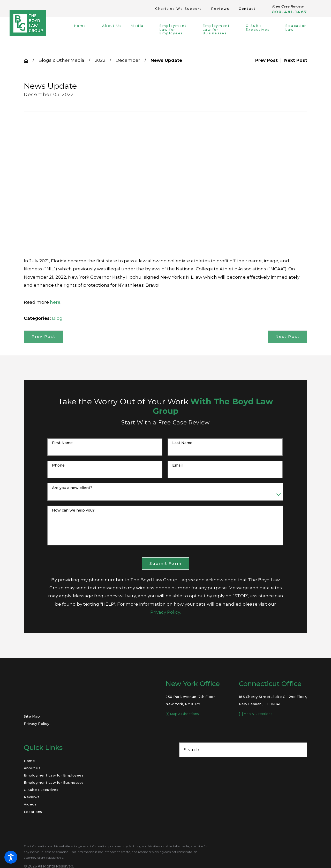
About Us (32, 768)
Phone (58, 465)
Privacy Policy (36, 724)
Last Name (182, 443)
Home (29, 761)
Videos (30, 804)
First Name (62, 443)
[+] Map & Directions (182, 714)
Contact (247, 9)
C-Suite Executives (41, 790)
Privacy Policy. (165, 612)
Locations (33, 812)
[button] (11, 857)
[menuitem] (84, 30)
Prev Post (44, 337)
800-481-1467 (290, 12)
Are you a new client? (72, 488)
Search (192, 750)
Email (177, 465)
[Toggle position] (303, 703)
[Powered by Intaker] (287, 857)
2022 (100, 60)
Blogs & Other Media (61, 60)
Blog (57, 318)
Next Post (288, 337)
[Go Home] (28, 61)
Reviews (220, 9)
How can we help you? (73, 510)
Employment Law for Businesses (54, 782)
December (128, 60)
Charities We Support (178, 9)
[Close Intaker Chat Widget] (314, 703)
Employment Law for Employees (54, 775)
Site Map (32, 716)
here (55, 302)
